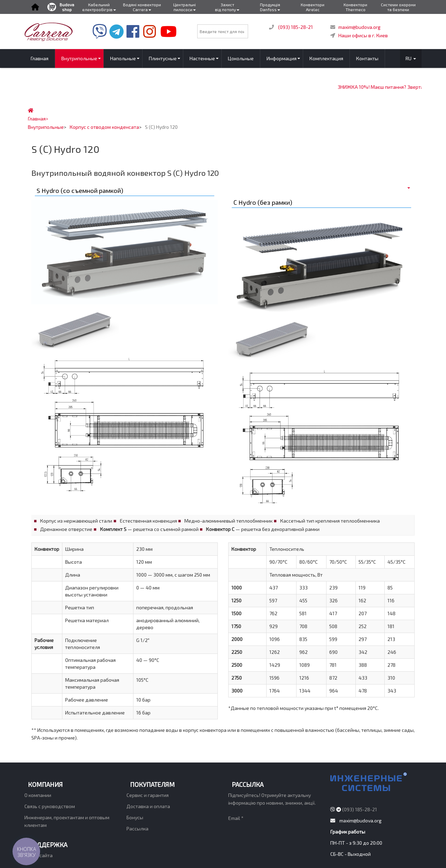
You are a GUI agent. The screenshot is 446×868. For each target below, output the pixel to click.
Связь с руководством (50, 806)
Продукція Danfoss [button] (270, 7)
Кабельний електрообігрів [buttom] (99, 7)
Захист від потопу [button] (227, 7)
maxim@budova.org (359, 27)
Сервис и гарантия (148, 795)
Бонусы (135, 817)
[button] (35, 7)
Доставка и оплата (148, 806)
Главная (37, 119)
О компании (38, 795)
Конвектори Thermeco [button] (355, 7)
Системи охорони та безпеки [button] (398, 7)
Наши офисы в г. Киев (363, 35)
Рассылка (137, 828)
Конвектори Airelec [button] (313, 7)
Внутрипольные (46, 127)
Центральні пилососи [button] (184, 7)
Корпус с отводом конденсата (104, 127)
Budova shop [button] (61, 7)
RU (411, 58)
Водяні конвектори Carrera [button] (142, 7)
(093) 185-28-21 (295, 27)
